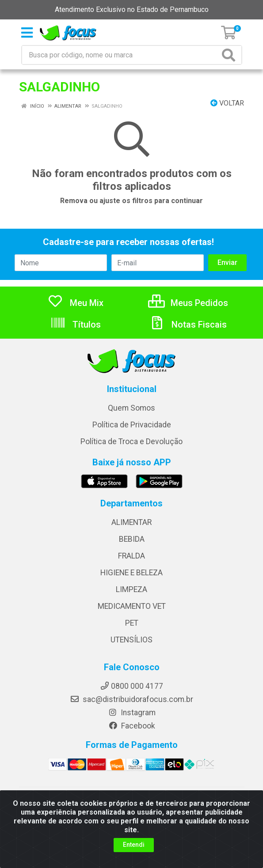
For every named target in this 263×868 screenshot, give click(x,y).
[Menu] (27, 33)
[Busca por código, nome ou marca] (121, 55)
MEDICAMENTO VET (132, 606)
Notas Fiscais (188, 325)
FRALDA (131, 556)
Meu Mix (75, 303)
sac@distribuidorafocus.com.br (131, 699)
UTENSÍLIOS (131, 640)
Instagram (132, 713)
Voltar (227, 103)
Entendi (134, 845)
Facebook (132, 726)
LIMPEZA (131, 589)
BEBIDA (132, 539)
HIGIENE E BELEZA (131, 573)
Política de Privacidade (132, 425)
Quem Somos (131, 408)
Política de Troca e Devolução (131, 442)
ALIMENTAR (131, 522)
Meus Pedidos (188, 303)
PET (132, 623)
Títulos (75, 325)
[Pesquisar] (230, 55)
